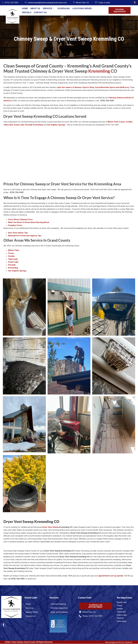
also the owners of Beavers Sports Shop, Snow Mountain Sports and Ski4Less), (94, 88)
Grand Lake (19, 125)
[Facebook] (135, 3)
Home (25, 8)
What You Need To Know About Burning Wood (29, 223)
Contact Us (40, 12)
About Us (35, 8)
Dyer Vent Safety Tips (18, 233)
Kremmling (99, 71)
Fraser (122, 122)
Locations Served (81, 8)
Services (48, 8)
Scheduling (62, 8)
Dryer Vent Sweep (51, 527)
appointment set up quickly (111, 576)
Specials (26, 12)
